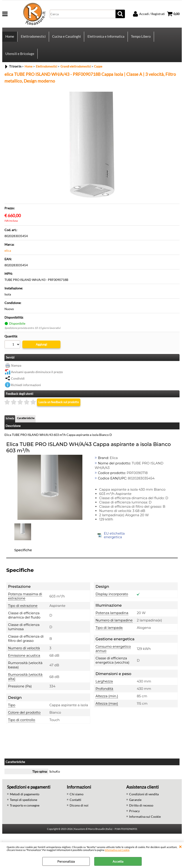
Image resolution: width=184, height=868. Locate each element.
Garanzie (135, 806)
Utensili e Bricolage (20, 59)
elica (8, 257)
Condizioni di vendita (144, 800)
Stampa (16, 372)
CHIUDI (180, 847)
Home (10, 38)
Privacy (134, 817)
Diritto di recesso (141, 812)
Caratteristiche (26, 425)
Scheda (10, 425)
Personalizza (66, 861)
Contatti (75, 806)
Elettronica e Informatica (106, 38)
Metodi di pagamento (25, 800)
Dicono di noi (79, 812)
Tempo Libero (140, 38)
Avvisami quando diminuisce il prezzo (37, 378)
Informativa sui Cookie (117, 850)
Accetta (118, 861)
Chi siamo (77, 800)
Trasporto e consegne (25, 812)
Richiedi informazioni (26, 391)
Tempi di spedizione (24, 806)
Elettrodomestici (33, 38)
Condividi (18, 385)
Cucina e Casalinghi (66, 38)
